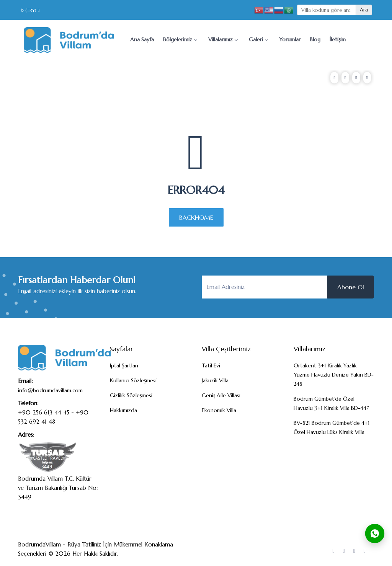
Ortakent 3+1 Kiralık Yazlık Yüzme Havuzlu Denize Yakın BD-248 (334, 375)
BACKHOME (196, 217)
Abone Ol (351, 287)
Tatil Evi (211, 365)
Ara (364, 10)
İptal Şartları (124, 365)
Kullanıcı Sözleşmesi (133, 380)
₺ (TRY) (30, 10)
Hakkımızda (123, 410)
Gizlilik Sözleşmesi (131, 395)
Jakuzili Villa (215, 380)
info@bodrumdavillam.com (50, 390)
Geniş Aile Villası (221, 395)
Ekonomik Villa (219, 410)
